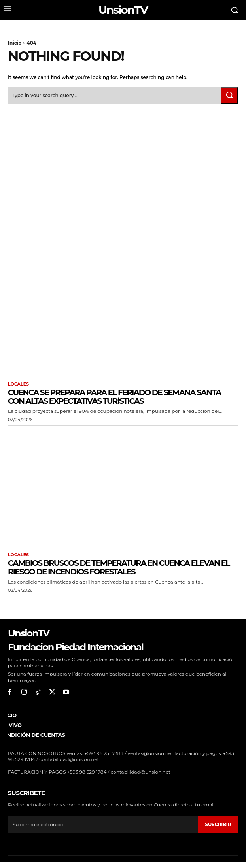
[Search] (229, 95)
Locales (18, 384)
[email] (103, 825)
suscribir (218, 824)
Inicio (15, 43)
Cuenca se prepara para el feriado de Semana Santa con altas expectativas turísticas (114, 397)
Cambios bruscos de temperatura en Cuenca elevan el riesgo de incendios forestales (119, 567)
